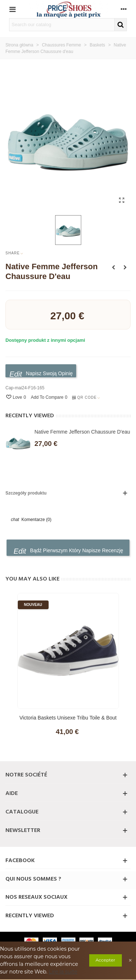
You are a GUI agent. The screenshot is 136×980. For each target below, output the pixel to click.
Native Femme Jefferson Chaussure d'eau (82, 432)
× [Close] (131, 960)
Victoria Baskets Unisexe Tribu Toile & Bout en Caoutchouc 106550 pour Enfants (68, 721)
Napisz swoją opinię (41, 374)
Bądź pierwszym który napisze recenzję (68, 551)
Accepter (106, 960)
